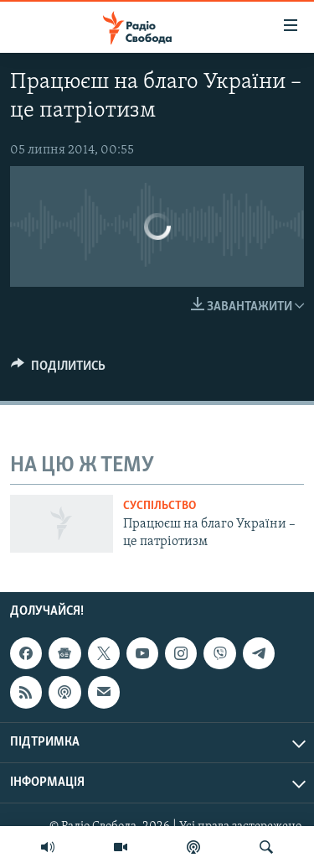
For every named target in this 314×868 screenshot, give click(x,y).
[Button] (58, 370)
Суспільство (160, 506)
